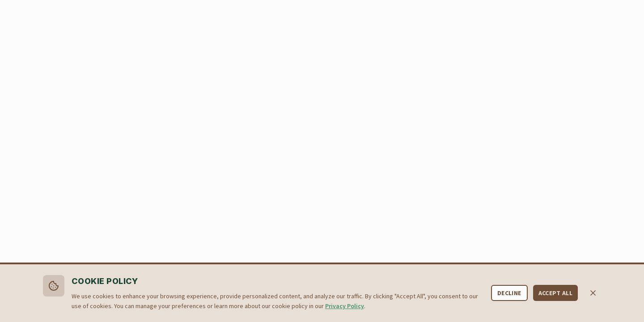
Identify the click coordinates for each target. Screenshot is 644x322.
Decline (509, 293)
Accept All (556, 293)
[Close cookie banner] (593, 293)
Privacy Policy (345, 306)
